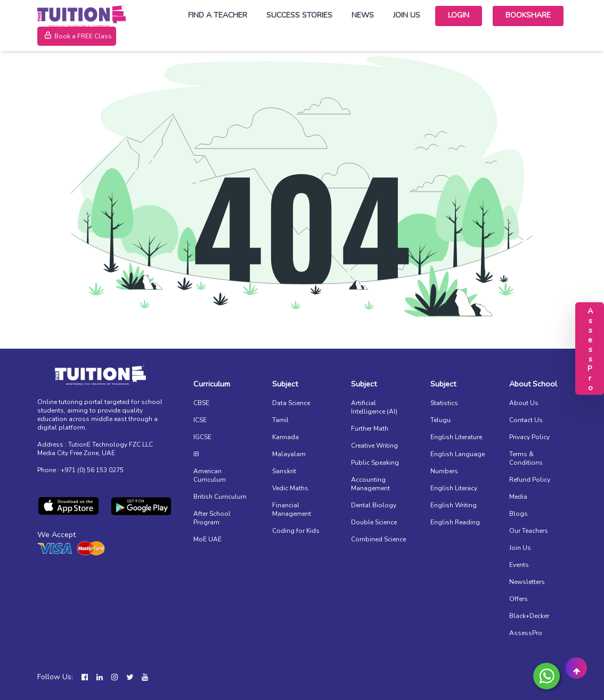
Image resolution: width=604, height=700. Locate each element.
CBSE (201, 403)
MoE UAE (207, 539)
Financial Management (292, 509)
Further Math (370, 429)
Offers (519, 599)
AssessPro (526, 633)
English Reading (455, 522)
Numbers (444, 471)
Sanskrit (284, 471)
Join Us (407, 15)
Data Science (291, 403)
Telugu (440, 420)
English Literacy (454, 488)
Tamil (280, 420)
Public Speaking (375, 463)
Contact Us (526, 420)
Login (459, 15)
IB (196, 454)
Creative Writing (374, 446)
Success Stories (299, 15)
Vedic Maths (290, 488)
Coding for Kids (296, 531)
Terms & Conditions (526, 458)
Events (519, 565)
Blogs (519, 514)
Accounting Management (370, 484)
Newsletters (527, 582)
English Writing (454, 505)
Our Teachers (529, 531)
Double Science (374, 522)
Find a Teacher (218, 15)
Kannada (285, 437)
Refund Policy (530, 480)
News (363, 15)
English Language (458, 454)
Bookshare (528, 15)
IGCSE (202, 437)
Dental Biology (374, 505)
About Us (524, 403)
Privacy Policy (529, 437)
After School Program (212, 518)
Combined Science (378, 539)
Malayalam (289, 454)
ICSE (200, 420)
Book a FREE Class (77, 36)
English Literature (456, 437)
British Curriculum (220, 497)
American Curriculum (210, 475)
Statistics (444, 403)
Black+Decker (529, 616)
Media (518, 497)
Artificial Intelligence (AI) (374, 407)
